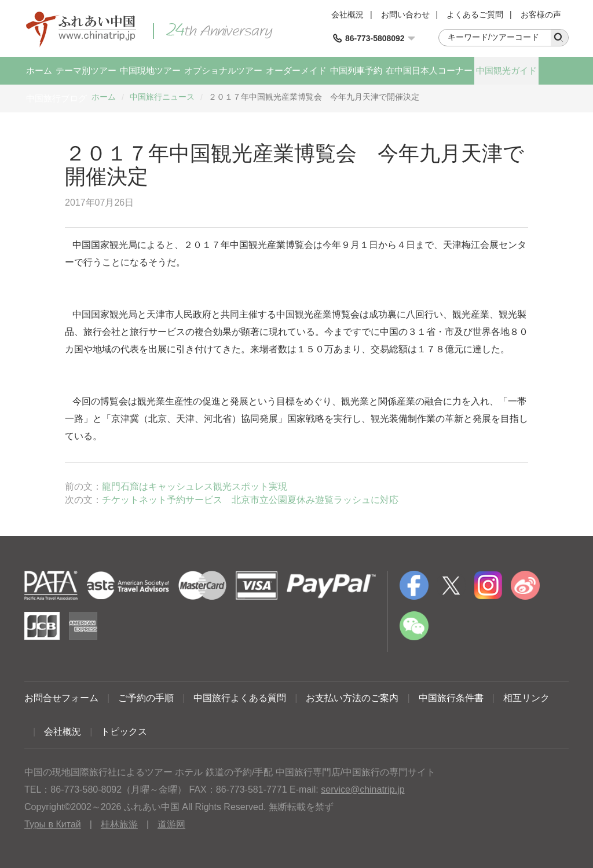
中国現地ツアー (150, 70)
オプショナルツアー (223, 70)
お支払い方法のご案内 (352, 698)
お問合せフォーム (61, 698)
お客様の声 (541, 14)
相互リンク (526, 698)
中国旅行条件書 (451, 698)
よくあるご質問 (475, 14)
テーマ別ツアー (86, 70)
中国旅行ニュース (162, 97)
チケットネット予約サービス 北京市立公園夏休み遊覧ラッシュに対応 (250, 500)
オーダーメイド (296, 70)
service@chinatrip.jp (363, 789)
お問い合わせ (405, 14)
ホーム (39, 70)
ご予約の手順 (146, 698)
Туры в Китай (53, 824)
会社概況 (347, 14)
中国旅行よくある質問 (240, 698)
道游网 (171, 824)
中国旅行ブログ (56, 98)
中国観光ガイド (506, 70)
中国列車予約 (356, 70)
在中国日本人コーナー (429, 70)
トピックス (124, 732)
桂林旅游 (119, 824)
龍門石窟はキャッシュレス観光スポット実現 (195, 486)
